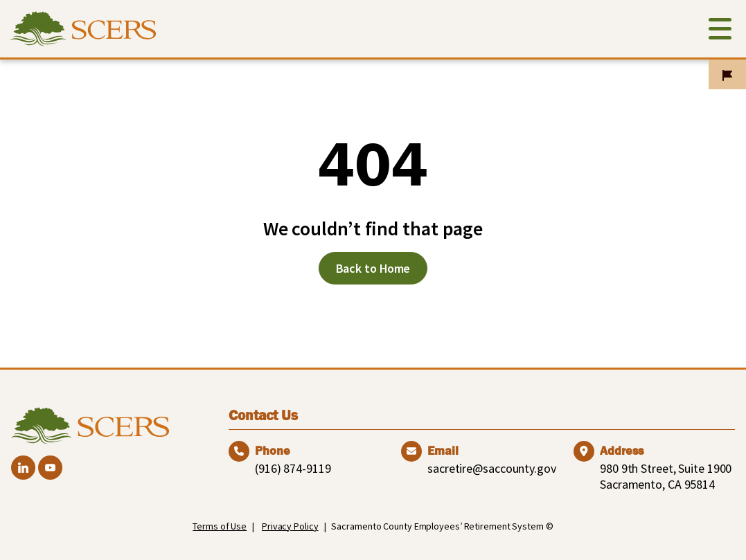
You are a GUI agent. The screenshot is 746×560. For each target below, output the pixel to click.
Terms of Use (220, 526)
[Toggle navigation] (720, 31)
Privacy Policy (290, 526)
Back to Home (373, 268)
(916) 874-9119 (293, 468)
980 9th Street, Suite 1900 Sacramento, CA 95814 (666, 476)
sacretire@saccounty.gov (492, 468)
